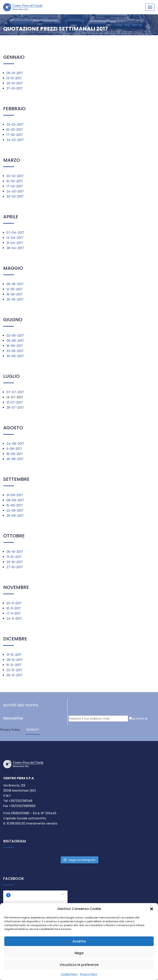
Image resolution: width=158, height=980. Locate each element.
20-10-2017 (15, 562)
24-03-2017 (15, 191)
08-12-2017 (15, 660)
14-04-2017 (15, 238)
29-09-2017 (15, 516)
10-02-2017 (15, 130)
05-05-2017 (15, 284)
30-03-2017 (15, 197)
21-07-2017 (15, 402)
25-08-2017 (15, 459)
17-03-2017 (15, 186)
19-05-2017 (15, 294)
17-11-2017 (14, 613)
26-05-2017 (15, 299)
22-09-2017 (15, 511)
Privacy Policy (89, 974)
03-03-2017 (15, 176)
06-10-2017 (15, 552)
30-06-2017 (15, 356)
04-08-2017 (15, 444)
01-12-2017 (14, 655)
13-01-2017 (14, 78)
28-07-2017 (15, 408)
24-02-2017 (15, 140)
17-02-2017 (15, 135)
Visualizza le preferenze (79, 965)
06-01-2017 (15, 73)
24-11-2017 (14, 619)
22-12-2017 (14, 670)
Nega (79, 953)
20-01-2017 (15, 83)
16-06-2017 (15, 346)
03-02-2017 (15, 125)
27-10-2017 (15, 567)
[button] (152, 909)
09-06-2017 (15, 341)
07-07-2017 (15, 392)
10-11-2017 (14, 608)
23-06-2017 (15, 351)
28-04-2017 (15, 248)
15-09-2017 (15, 505)
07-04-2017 (15, 233)
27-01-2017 (15, 88)
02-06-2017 (15, 336)
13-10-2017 (14, 557)
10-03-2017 (15, 181)
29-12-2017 (14, 675)
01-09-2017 (15, 495)
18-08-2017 (15, 454)
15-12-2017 (14, 665)
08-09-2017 (15, 500)
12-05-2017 (14, 289)
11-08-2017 (14, 449)
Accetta (79, 941)
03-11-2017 (14, 603)
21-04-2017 (15, 243)
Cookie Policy (69, 974)
